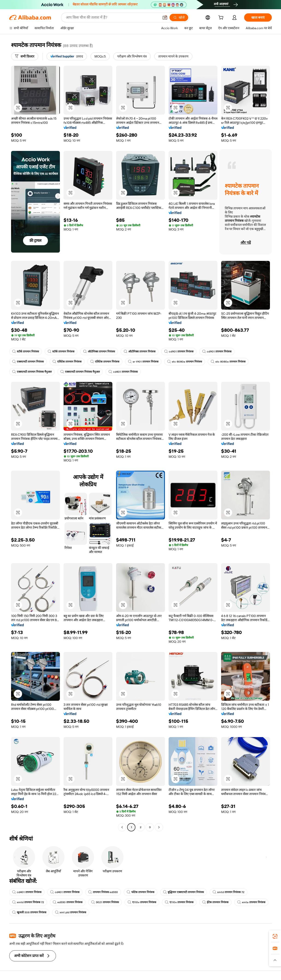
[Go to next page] (159, 827)
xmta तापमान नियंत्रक (251, 902)
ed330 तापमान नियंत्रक (68, 902)
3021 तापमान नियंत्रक (105, 902)
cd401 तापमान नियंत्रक (123, 372)
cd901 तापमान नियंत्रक (179, 352)
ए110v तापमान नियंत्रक (142, 902)
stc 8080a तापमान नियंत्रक (185, 362)
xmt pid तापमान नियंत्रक (71, 912)
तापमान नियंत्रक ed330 (103, 892)
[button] (165, 17)
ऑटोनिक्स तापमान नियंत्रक (99, 352)
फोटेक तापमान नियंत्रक (140, 892)
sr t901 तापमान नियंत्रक (143, 362)
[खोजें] (179, 17)
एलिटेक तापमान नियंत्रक (67, 362)
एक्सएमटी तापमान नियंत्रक (28, 362)
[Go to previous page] (122, 827)
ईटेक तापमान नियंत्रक (215, 902)
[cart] (222, 18)
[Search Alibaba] (112, 17)
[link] (275, 936)
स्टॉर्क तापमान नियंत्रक (26, 352)
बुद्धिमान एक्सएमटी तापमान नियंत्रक (183, 892)
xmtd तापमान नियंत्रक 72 (228, 892)
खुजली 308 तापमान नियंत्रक (29, 912)
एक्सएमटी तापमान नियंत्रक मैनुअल (32, 372)
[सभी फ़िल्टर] (25, 56)
